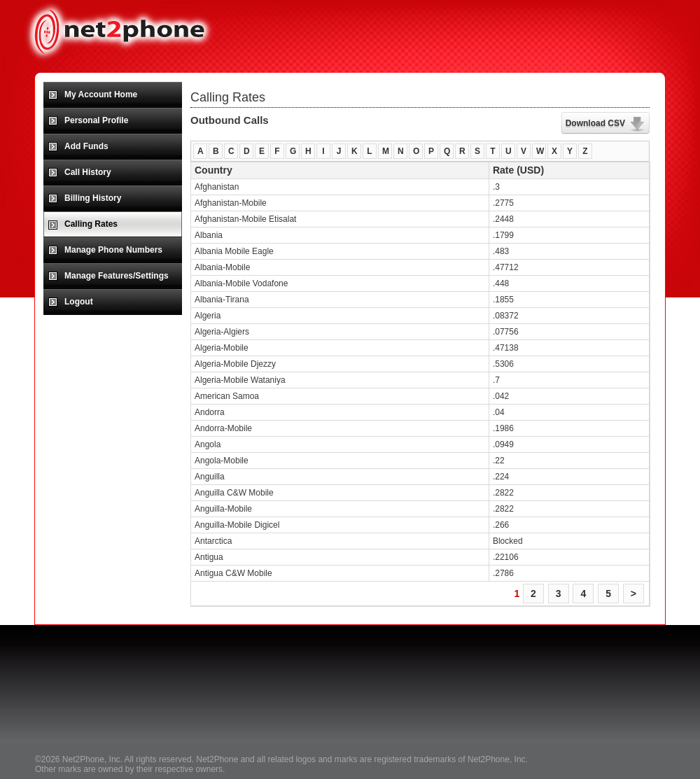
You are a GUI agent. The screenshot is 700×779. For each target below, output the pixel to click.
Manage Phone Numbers (113, 250)
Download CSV (595, 123)
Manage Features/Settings (117, 276)
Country (213, 170)
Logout (79, 302)
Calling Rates (91, 224)
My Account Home (101, 94)
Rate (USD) (518, 170)
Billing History (93, 198)
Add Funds (86, 146)
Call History (88, 172)
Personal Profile (96, 120)
